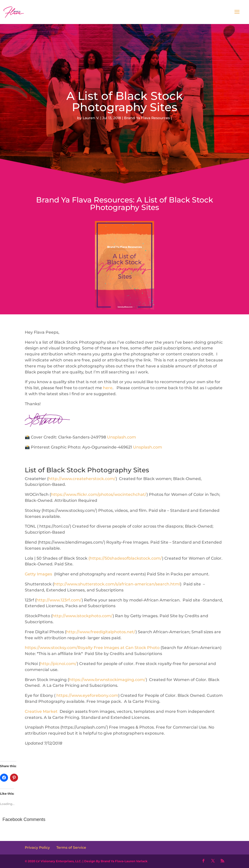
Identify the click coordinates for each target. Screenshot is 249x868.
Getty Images (39, 574)
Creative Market (41, 711)
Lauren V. (91, 118)
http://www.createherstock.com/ (82, 479)
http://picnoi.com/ (58, 664)
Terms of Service (71, 847)
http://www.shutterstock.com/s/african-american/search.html (117, 584)
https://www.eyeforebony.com (87, 695)
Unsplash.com (121, 437)
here (108, 388)
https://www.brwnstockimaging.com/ (107, 680)
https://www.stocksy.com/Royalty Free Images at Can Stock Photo (92, 648)
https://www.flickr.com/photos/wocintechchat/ (99, 494)
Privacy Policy (37, 847)
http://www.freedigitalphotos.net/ (101, 632)
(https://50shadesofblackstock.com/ (125, 558)
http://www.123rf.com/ (59, 600)
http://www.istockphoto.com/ (83, 616)
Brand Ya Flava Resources (147, 118)
